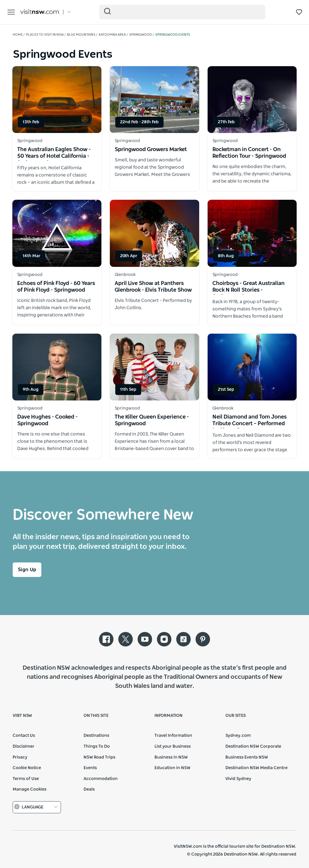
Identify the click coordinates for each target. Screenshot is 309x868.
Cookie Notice (27, 768)
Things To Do (97, 747)
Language (37, 807)
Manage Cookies (30, 789)
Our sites (236, 716)
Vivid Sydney (238, 779)
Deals (89, 789)
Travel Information (173, 736)
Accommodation (101, 779)
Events (90, 768)
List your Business (173, 747)
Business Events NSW (247, 757)
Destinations (96, 736)
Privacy (20, 757)
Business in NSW (171, 757)
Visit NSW (22, 716)
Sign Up (27, 570)
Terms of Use (26, 779)
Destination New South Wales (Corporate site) (57, 850)
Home (18, 35)
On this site (96, 716)
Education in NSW (172, 768)
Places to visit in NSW (45, 35)
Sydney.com (238, 736)
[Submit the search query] (107, 11)
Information (169, 716)
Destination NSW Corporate (253, 747)
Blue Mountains (81, 35)
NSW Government (27, 850)
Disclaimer (24, 747)
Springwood (140, 35)
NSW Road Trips (99, 757)
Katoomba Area (112, 35)
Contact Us (24, 736)
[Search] (182, 12)
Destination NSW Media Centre (256, 768)
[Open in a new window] (57, 100)
